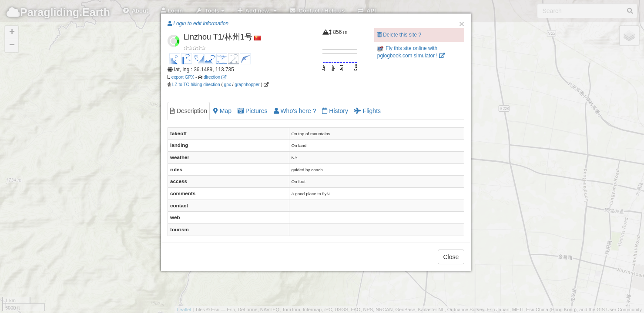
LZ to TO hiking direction (196, 85)
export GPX (183, 77)
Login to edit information (198, 23)
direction (215, 77)
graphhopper (247, 85)
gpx (228, 85)
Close (451, 257)
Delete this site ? (399, 35)
